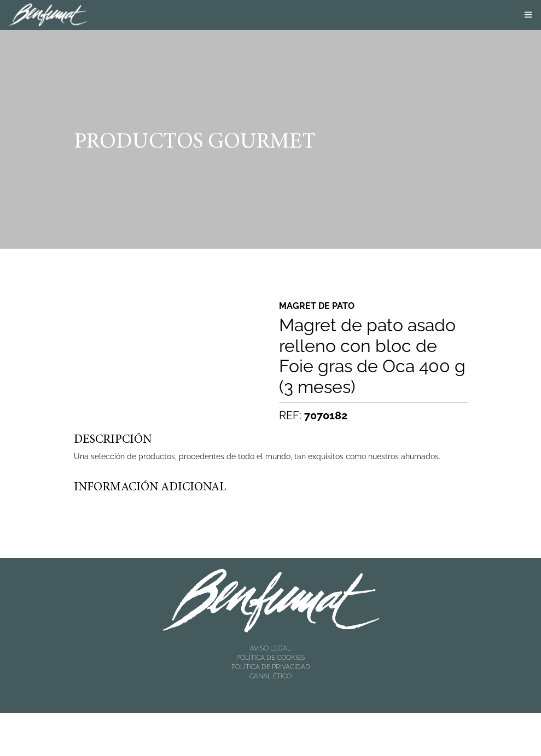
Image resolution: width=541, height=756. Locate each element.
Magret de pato (317, 306)
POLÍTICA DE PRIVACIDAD (271, 667)
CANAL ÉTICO (270, 676)
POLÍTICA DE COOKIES (270, 658)
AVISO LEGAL (270, 648)
